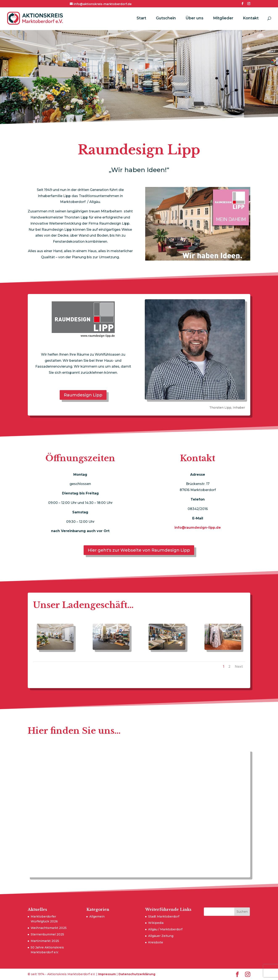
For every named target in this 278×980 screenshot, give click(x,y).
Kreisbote (156, 942)
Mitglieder (223, 19)
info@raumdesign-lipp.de (198, 528)
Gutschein (166, 19)
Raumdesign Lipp (83, 395)
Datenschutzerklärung (137, 974)
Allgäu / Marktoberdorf (165, 929)
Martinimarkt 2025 (45, 941)
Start (141, 19)
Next (239, 667)
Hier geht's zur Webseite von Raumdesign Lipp (139, 550)
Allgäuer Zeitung (161, 936)
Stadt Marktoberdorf (164, 916)
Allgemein (97, 916)
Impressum (107, 974)
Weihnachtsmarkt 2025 (49, 928)
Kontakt (251, 19)
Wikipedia (156, 923)
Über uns (194, 19)
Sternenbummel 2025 (47, 934)
